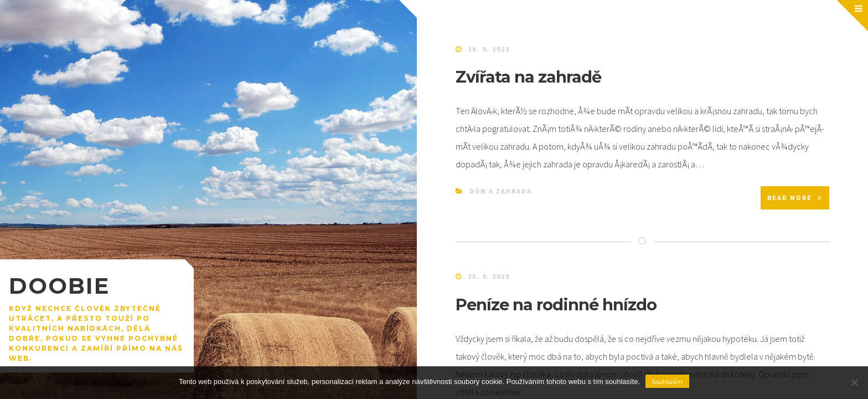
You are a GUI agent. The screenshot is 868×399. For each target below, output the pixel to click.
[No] (854, 382)
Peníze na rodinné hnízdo (556, 305)
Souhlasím (667, 382)
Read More (795, 198)
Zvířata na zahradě (528, 77)
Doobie (59, 286)
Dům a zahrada (501, 191)
